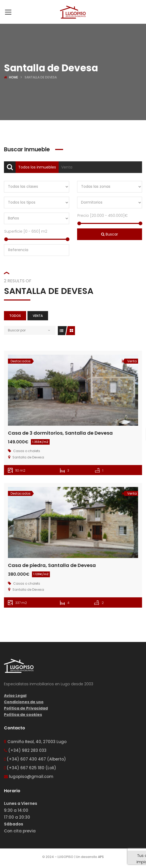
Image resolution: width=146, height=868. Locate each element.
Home (13, 77)
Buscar (110, 234)
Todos (15, 316)
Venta (67, 167)
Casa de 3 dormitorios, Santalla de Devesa (60, 433)
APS (101, 857)
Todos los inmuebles (37, 167)
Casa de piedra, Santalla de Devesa (52, 565)
